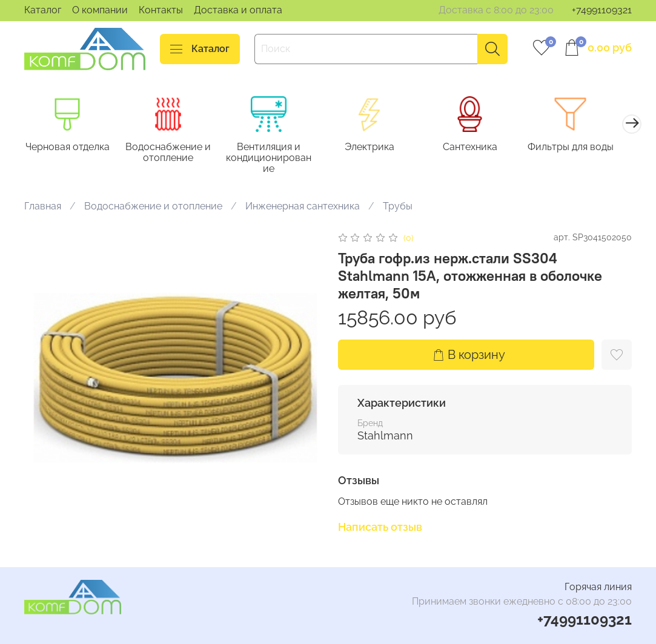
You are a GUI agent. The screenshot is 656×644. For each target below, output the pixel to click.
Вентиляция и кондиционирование (276, 159)
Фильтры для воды (587, 148)
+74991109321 (602, 10)
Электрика (380, 148)
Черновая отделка (69, 148)
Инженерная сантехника (303, 207)
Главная (43, 207)
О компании (100, 10)
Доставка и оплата (238, 10)
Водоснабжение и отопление (172, 153)
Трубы (398, 207)
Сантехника (483, 148)
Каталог (43, 10)
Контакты (161, 10)
